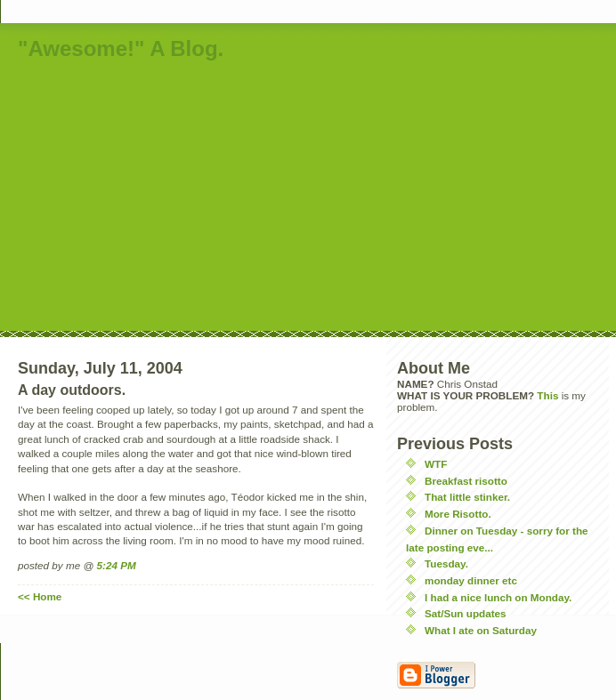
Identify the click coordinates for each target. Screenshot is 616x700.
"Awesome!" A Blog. (121, 48)
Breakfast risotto (466, 481)
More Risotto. (458, 514)
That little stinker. (467, 497)
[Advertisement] (285, 197)
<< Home (40, 596)
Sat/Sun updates (466, 613)
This (547, 395)
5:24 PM (117, 565)
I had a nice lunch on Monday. (498, 597)
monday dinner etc (471, 580)
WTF (436, 464)
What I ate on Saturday (481, 630)
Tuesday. (446, 563)
